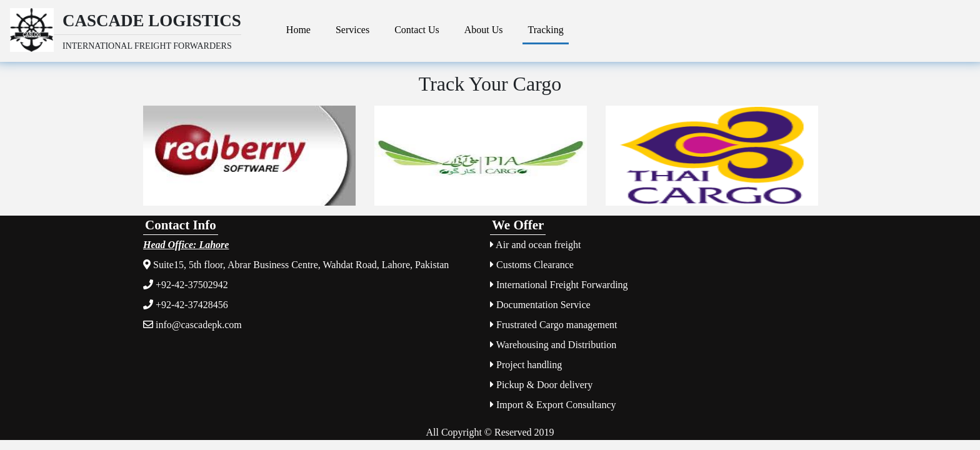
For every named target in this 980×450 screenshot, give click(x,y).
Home (298, 30)
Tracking (545, 30)
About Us (484, 30)
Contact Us (417, 30)
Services (352, 30)
